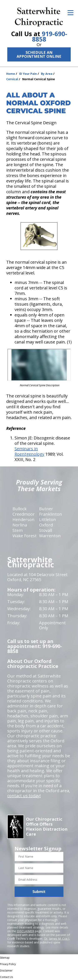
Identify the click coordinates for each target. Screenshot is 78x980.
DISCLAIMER (25, 931)
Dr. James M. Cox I (57, 939)
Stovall (46, 530)
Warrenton (50, 536)
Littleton (48, 520)
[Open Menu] (71, 13)
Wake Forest (25, 536)
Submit (39, 891)
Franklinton (51, 514)
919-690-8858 (50, 36)
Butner (46, 509)
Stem (18, 530)
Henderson (24, 520)
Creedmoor (24, 514)
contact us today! (24, 796)
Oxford (46, 525)
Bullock (20, 509)
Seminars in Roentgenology (29, 451)
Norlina (20, 525)
